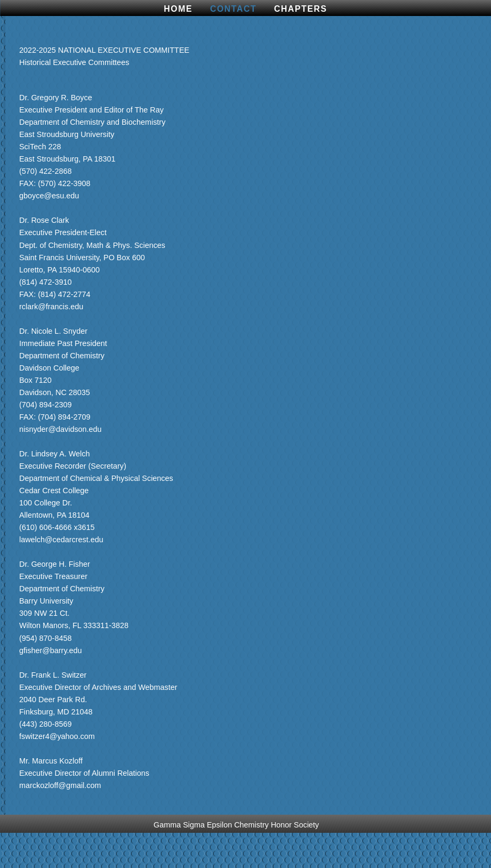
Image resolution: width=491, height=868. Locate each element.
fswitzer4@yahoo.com (57, 736)
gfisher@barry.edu (51, 650)
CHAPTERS (301, 9)
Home (178, 9)
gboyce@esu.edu (49, 196)
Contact (233, 9)
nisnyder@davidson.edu (61, 429)
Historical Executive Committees (74, 62)
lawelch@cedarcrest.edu (61, 540)
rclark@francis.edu (51, 307)
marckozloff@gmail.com (60, 785)
